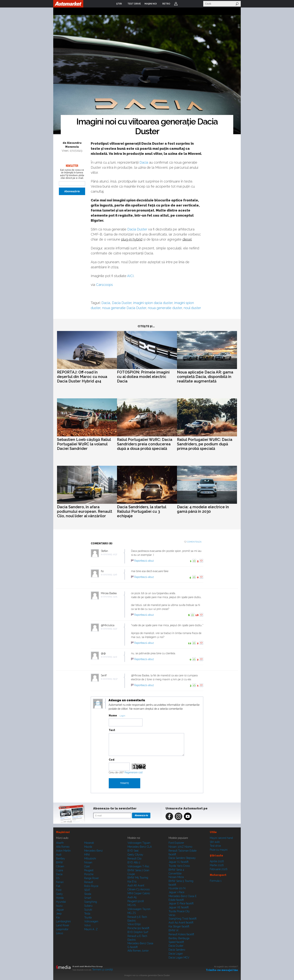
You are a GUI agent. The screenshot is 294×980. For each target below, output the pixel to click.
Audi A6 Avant (136, 885)
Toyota (88, 917)
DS (58, 878)
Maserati (89, 843)
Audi (59, 855)
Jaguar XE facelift (179, 907)
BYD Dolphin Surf (138, 932)
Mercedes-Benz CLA (140, 847)
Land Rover (63, 925)
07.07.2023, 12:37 (110, 554)
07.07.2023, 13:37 (110, 629)
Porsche (89, 874)
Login (176, 4)
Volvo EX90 (134, 924)
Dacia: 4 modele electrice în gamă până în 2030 (203, 509)
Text (112, 730)
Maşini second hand (221, 838)
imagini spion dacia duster (153, 303)
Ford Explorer (176, 843)
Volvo (87, 925)
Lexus (60, 933)
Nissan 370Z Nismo (180, 847)
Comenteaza (194, 542)
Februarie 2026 (219, 869)
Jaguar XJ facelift (178, 862)
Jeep (59, 914)
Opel (87, 866)
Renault (89, 882)
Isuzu (59, 906)
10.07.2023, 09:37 (110, 679)
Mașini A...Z (91, 929)
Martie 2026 (217, 865)
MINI (87, 855)
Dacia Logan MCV (179, 958)
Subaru (88, 906)
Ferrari (60, 882)
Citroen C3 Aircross (139, 889)
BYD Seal (133, 851)
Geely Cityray (135, 855)
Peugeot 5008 (136, 901)
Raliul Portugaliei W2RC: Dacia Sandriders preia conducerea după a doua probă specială (145, 444)
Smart (88, 898)
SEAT (87, 890)
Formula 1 (216, 881)
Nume (113, 715)
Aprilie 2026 (217, 861)
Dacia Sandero (177, 950)
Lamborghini (63, 921)
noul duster (192, 308)
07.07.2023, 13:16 (110, 575)
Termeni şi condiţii (102, 970)
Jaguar (60, 910)
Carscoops (104, 285)
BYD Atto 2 (134, 862)
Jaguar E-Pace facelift (181, 903)
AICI (130, 276)
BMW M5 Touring (138, 878)
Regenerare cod (133, 772)
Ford (59, 890)
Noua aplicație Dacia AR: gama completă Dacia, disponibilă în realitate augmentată (205, 377)
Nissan (88, 862)
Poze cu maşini (219, 850)
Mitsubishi (90, 859)
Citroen (60, 866)
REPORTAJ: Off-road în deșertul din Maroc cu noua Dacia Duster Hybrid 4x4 (82, 377)
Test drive (215, 846)
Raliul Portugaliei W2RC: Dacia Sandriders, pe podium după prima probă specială (205, 444)
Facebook (169, 816)
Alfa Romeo (63, 847)
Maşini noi (63, 832)
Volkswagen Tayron (139, 909)
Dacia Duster (137, 229)
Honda (60, 898)
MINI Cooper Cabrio (139, 893)
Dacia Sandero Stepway (182, 858)
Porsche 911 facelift (138, 928)
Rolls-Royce (91, 886)
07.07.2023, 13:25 (110, 597)
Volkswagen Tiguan (139, 843)
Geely (59, 894)
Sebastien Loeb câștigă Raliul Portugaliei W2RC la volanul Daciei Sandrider (84, 444)
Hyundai (61, 902)
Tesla (87, 914)
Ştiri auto (215, 842)
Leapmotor (62, 929)
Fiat (58, 886)
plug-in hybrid (132, 239)
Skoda (88, 894)
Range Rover (91, 878)
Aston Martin (63, 851)
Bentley (61, 859)
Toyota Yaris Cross (179, 866)
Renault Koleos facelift (181, 934)
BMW (60, 862)
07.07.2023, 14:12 (110, 657)
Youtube (188, 816)
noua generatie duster (165, 308)
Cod (112, 760)
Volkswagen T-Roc (138, 866)
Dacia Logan (176, 954)
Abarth (60, 843)
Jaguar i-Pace (176, 892)
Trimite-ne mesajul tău (222, 970)
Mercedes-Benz (93, 851)
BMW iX (174, 930)
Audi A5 (132, 897)
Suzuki (88, 910)
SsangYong (91, 902)
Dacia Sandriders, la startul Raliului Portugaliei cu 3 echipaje (142, 511)
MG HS (132, 905)
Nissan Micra (176, 877)
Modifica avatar (98, 704)
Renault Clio (134, 859)
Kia (58, 917)
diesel (187, 239)
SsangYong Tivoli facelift (183, 919)
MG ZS (132, 913)
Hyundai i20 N (177, 888)
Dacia (144, 162)
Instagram (178, 816)
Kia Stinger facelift (179, 926)
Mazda (88, 847)
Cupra (60, 870)
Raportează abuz (144, 561)
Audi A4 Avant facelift (181, 923)
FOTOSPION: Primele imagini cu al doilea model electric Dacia (143, 377)
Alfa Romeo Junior (138, 951)
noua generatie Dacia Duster (124, 308)
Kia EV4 (132, 882)
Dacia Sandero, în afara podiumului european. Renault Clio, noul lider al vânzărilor (85, 511)
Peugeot (89, 870)
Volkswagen (91, 921)
